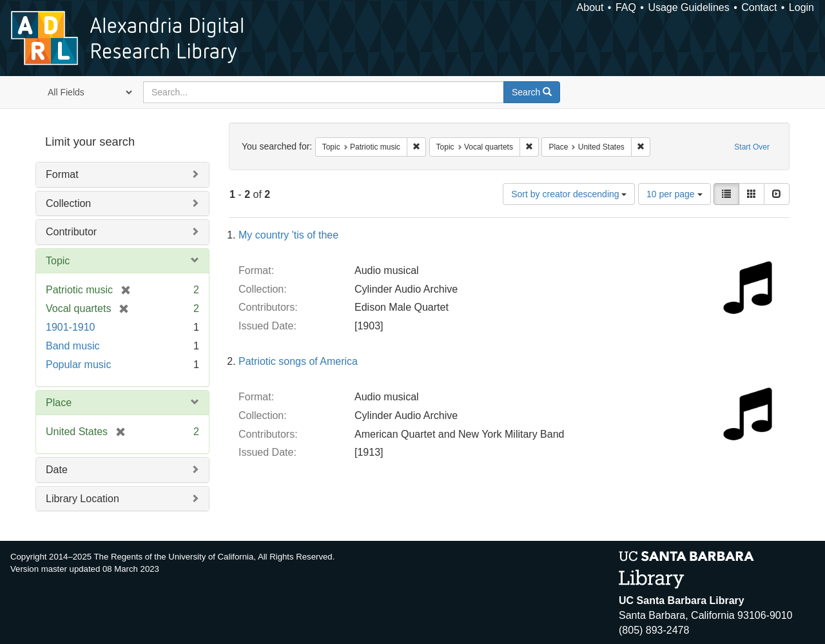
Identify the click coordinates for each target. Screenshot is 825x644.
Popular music (78, 365)
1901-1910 (71, 327)
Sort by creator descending (569, 194)
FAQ (626, 7)
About (590, 7)
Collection (68, 203)
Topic (58, 261)
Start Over (752, 147)
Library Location (82, 499)
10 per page (675, 194)
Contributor (71, 232)
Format (62, 174)
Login (801, 7)
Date (57, 470)
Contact (759, 7)
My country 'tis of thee (288, 235)
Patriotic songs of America (298, 361)
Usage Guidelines (688, 7)
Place (59, 403)
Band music (73, 346)
